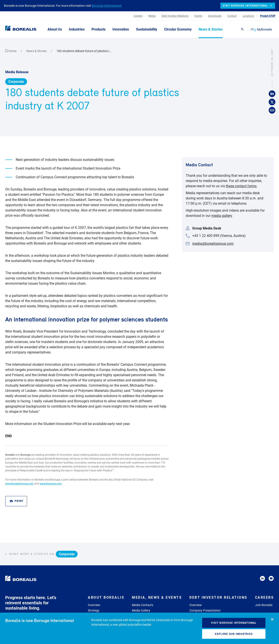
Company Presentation (205, 610)
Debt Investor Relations (218, 597)
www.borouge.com (51, 484)
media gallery (222, 216)
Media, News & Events (157, 597)
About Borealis (106, 597)
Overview (94, 605)
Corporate (16, 82)
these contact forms (241, 186)
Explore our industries (234, 634)
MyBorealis (262, 29)
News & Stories (37, 51)
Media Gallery (141, 610)
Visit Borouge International (234, 623)
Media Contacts (143, 605)
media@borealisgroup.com (213, 244)
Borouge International (106, 6)
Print (17, 501)
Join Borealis (264, 605)
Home (11, 51)
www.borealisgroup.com (20, 484)
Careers (265, 597)
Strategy (94, 610)
